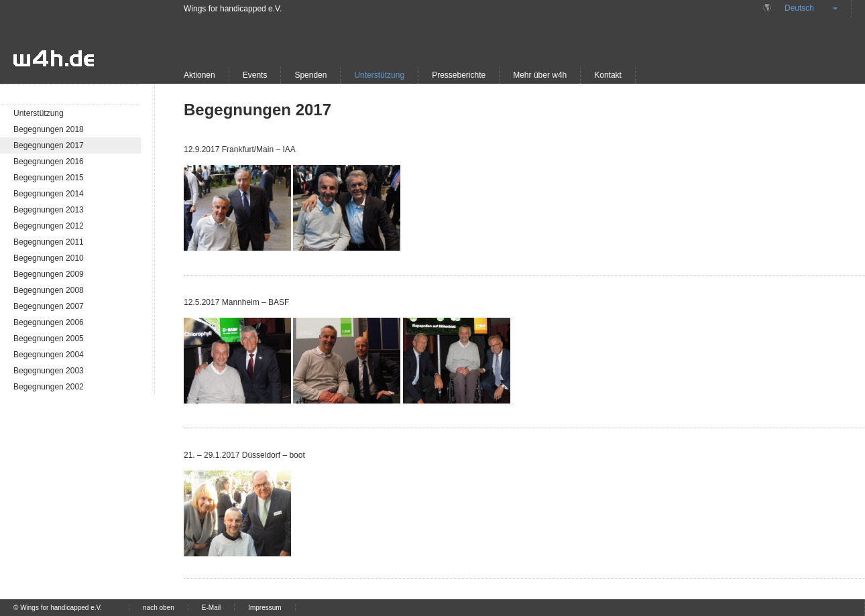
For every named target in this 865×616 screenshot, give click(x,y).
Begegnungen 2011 (49, 242)
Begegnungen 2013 (49, 210)
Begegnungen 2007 (49, 306)
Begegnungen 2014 (49, 194)
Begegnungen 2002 (49, 387)
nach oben (159, 608)
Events (255, 75)
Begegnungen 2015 (49, 178)
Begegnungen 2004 (49, 355)
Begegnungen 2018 (49, 129)
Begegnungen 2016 (49, 162)
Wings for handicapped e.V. (233, 9)
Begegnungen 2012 (49, 226)
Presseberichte (459, 75)
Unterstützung (379, 75)
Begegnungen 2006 (49, 322)
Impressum (265, 608)
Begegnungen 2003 (49, 371)
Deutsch (799, 8)
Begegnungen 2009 (49, 274)
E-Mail (211, 608)
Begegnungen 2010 (49, 258)
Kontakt (608, 75)
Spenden (310, 75)
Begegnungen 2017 (49, 145)
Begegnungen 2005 (49, 338)
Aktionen (199, 75)
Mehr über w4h (540, 75)
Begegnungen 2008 (49, 290)
